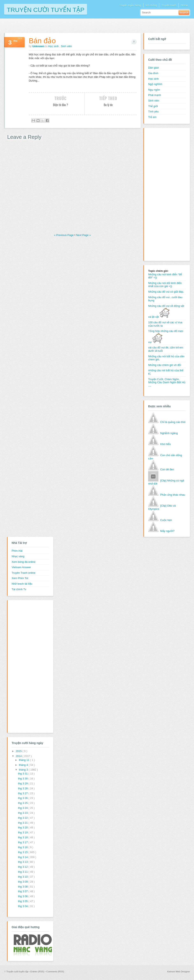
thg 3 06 (23, 896)
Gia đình (153, 73)
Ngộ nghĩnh (155, 84)
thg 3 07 (23, 891)
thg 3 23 (23, 813)
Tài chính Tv (19, 589)
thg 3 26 (23, 798)
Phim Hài (17, 551)
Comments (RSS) (55, 972)
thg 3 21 (23, 823)
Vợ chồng (151, 5)
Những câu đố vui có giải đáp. (166, 292)
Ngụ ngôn (154, 90)
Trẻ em (152, 117)
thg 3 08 (23, 887)
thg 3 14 (23, 857)
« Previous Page (64, 235)
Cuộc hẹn (166, 520)
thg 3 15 (23, 852)
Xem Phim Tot (20, 578)
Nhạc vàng (18, 556)
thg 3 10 (23, 877)
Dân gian (153, 68)
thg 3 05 (23, 901)
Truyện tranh (169, 5)
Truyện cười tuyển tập (46, 9)
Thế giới (153, 106)
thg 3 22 (23, 818)
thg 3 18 (23, 837)
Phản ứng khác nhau (173, 495)
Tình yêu (153, 112)
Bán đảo (42, 41)
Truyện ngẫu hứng (130, 5)
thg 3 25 (23, 803)
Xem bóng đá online (24, 562)
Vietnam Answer (21, 567)
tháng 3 (24, 770)
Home (184, 5)
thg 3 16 (23, 847)
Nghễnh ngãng (169, 433)
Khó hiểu (166, 444)
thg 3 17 (23, 842)
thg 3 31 (23, 774)
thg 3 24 (23, 808)
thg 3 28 (23, 788)
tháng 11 (24, 760)
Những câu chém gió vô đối (165, 365)
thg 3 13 (23, 862)
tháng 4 (24, 765)
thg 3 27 (23, 793)
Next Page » (84, 235)
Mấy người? (167, 531)
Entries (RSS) (38, 972)
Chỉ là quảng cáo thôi (173, 422)
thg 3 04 (23, 906)
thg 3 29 (23, 783)
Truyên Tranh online (24, 573)
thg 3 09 (23, 882)
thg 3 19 (23, 832)
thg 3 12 (23, 867)
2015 (19, 751)
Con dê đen (167, 469)
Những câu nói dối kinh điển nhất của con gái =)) (165, 285)
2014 (19, 756)
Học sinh (54, 46)
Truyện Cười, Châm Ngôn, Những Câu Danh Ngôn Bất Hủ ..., (167, 382)
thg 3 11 (23, 872)
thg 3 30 (23, 779)
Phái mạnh (155, 95)
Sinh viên (66, 46)
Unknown (39, 46)
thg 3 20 (23, 828)
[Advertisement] (165, 194)
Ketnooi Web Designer (179, 972)
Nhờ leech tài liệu (22, 584)
